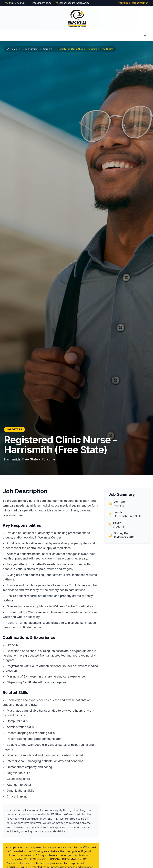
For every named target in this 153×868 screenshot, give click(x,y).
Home (12, 49)
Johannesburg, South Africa (74, 3)
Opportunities (30, 49)
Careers (48, 49)
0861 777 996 (17, 3)
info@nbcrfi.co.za (42, 3)
